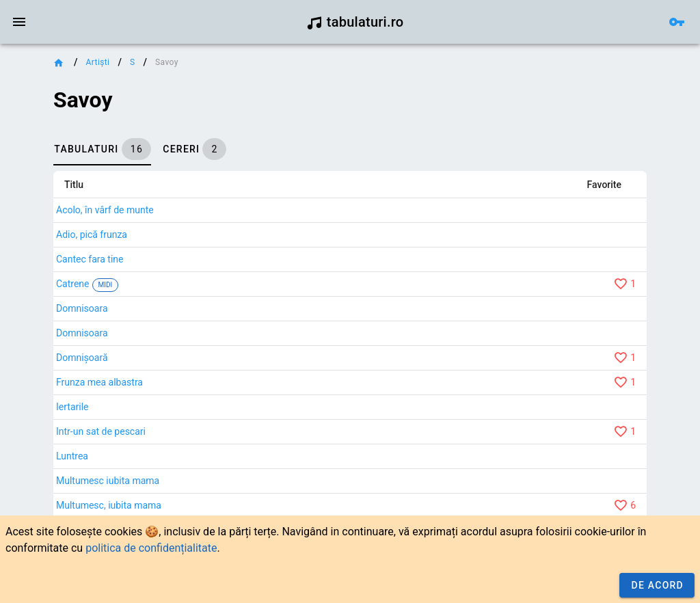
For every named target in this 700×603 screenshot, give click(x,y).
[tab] (102, 149)
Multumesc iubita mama (108, 481)
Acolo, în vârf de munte (105, 210)
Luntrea (72, 456)
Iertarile (72, 407)
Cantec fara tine (90, 259)
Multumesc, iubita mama (109, 505)
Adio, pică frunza (92, 234)
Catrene (73, 284)
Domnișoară (82, 358)
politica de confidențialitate (151, 548)
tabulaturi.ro (355, 22)
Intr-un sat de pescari (101, 431)
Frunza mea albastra (99, 382)
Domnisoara (82, 308)
